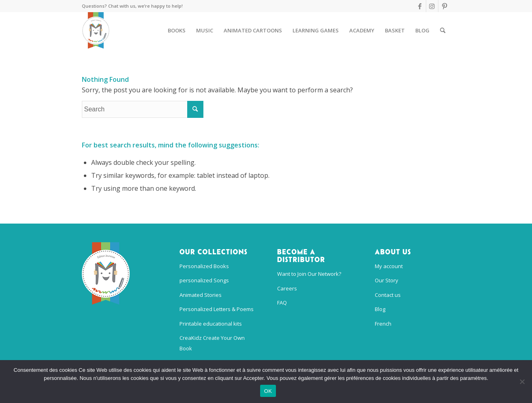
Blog (380, 309)
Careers (287, 288)
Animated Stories (201, 295)
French (383, 324)
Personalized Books (204, 266)
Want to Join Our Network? (309, 274)
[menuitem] (177, 30)
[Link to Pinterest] (444, 6)
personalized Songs (204, 280)
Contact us (388, 295)
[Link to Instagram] (432, 6)
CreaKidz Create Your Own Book (212, 343)
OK (268, 391)
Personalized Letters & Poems (217, 309)
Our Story (387, 280)
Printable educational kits (211, 324)
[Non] (522, 382)
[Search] (443, 30)
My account (389, 266)
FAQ (282, 303)
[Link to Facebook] (420, 6)
